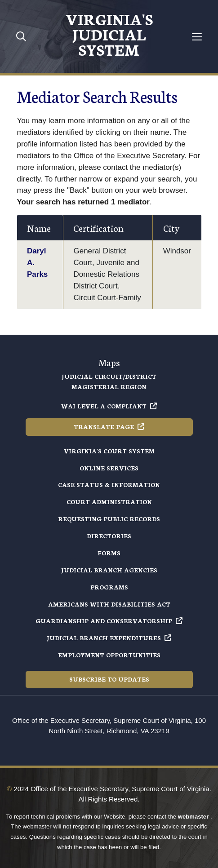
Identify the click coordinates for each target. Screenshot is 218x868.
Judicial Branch (109, 638)
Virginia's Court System (109, 451)
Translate (109, 427)
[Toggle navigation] (197, 37)
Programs (109, 587)
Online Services (109, 468)
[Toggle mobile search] (21, 36)
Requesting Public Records (109, 519)
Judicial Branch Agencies (109, 570)
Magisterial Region (109, 387)
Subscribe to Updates (109, 679)
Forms (109, 553)
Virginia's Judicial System (109, 34)
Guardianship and (109, 621)
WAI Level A (109, 406)
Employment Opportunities (109, 655)
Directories (109, 536)
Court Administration (109, 502)
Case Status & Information (109, 485)
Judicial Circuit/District (109, 376)
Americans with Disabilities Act (109, 604)
